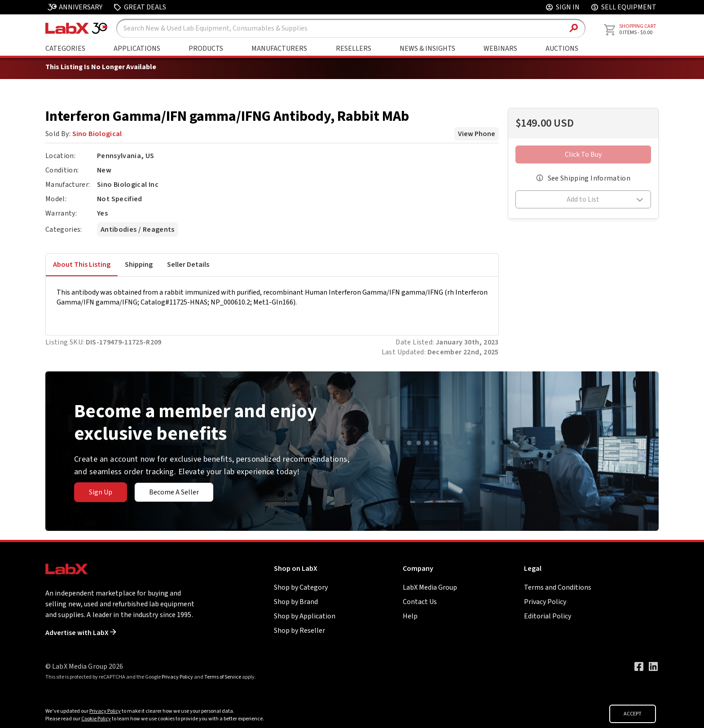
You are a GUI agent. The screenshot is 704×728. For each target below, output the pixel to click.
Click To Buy (583, 154)
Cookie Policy (96, 719)
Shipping (139, 265)
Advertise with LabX (81, 633)
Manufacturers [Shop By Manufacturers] (279, 49)
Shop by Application (305, 616)
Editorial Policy (548, 616)
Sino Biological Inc (128, 185)
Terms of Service (223, 677)
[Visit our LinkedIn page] (653, 666)
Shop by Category (301, 587)
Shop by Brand (296, 602)
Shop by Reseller (299, 631)
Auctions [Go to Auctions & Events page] (562, 49)
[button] (583, 201)
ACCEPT (633, 714)
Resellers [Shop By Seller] (354, 49)
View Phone (477, 134)
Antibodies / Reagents (137, 229)
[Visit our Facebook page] (639, 666)
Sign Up (101, 492)
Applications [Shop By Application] (137, 49)
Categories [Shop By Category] (65, 49)
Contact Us (420, 602)
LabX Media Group (430, 587)
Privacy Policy (545, 602)
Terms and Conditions (558, 587)
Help (410, 616)
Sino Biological (97, 134)
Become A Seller (174, 492)
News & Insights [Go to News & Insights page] (427, 49)
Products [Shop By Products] (206, 49)
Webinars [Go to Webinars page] (500, 49)
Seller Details (188, 265)
